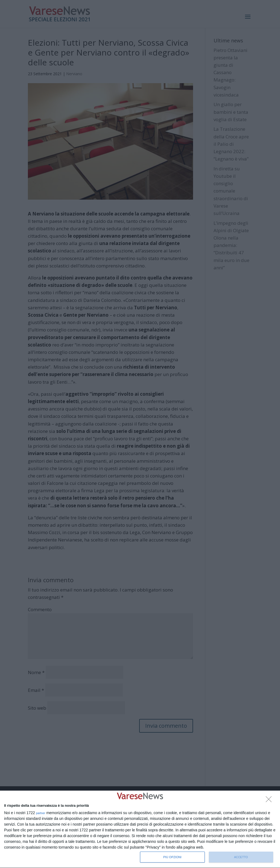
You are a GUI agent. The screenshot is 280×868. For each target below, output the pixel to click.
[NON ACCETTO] (270, 801)
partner (41, 813)
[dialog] (140, 829)
